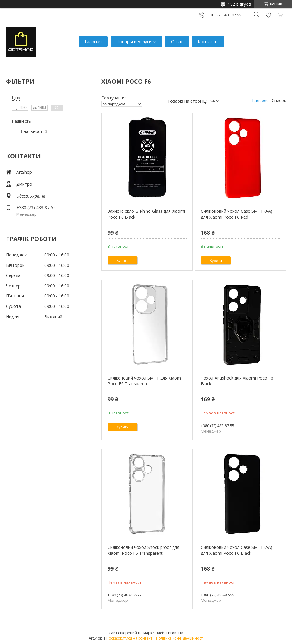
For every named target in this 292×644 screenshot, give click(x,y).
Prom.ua (176, 633)
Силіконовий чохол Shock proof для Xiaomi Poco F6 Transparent (143, 550)
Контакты (208, 41)
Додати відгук (268, 15)
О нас (177, 41)
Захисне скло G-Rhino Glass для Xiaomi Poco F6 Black (146, 214)
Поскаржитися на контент (129, 638)
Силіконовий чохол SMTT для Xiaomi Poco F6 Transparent (145, 381)
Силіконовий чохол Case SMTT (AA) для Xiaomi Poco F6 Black (237, 550)
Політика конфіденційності (180, 638)
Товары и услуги (134, 41)
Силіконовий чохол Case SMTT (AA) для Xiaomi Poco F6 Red (237, 214)
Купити (122, 260)
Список (279, 100)
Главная (93, 41)
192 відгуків (240, 4)
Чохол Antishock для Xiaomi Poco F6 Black (237, 381)
